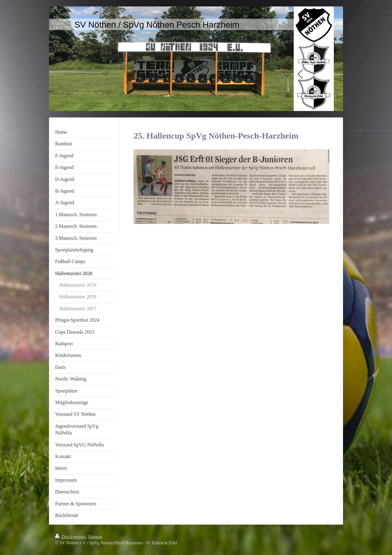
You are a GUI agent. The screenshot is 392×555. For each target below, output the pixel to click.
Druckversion (71, 537)
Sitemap (95, 537)
